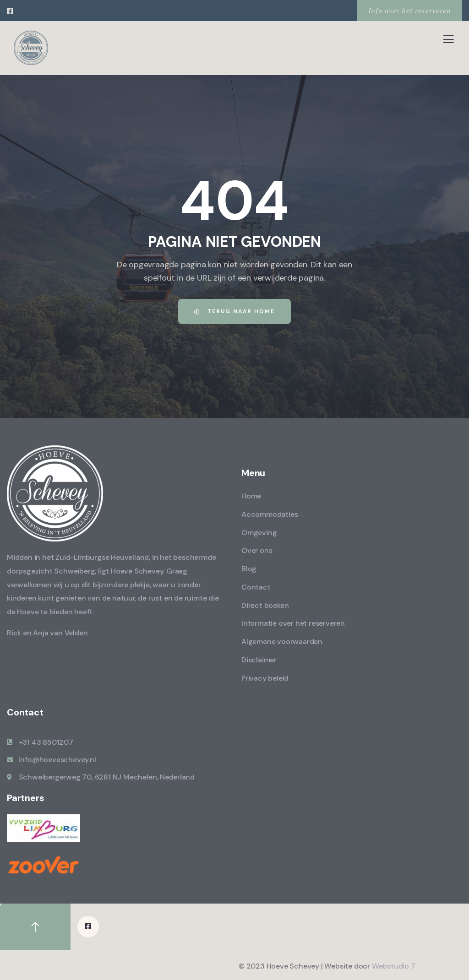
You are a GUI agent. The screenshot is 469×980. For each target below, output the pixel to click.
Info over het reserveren (410, 11)
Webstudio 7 (394, 966)
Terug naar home (235, 311)
